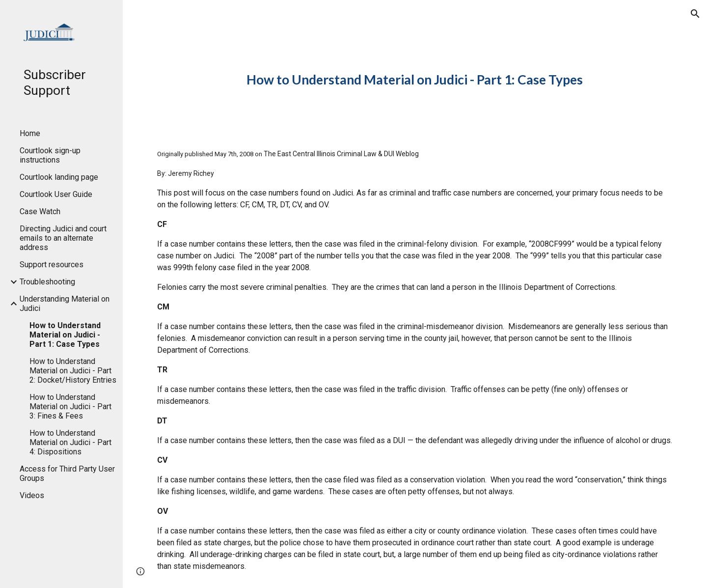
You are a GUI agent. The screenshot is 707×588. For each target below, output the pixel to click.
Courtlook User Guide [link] (56, 194)
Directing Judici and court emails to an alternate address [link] (63, 238)
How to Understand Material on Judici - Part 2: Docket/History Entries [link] (73, 371)
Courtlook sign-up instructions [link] (50, 155)
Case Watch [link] (40, 211)
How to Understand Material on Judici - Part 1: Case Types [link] (65, 335)
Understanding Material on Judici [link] (65, 304)
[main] (415, 80)
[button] (695, 14)
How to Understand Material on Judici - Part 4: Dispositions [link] (70, 442)
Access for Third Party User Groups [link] (67, 474)
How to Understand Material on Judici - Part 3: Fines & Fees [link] (70, 406)
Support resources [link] (52, 265)
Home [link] (30, 133)
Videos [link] (32, 495)
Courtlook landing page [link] (59, 177)
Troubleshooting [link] (47, 282)
